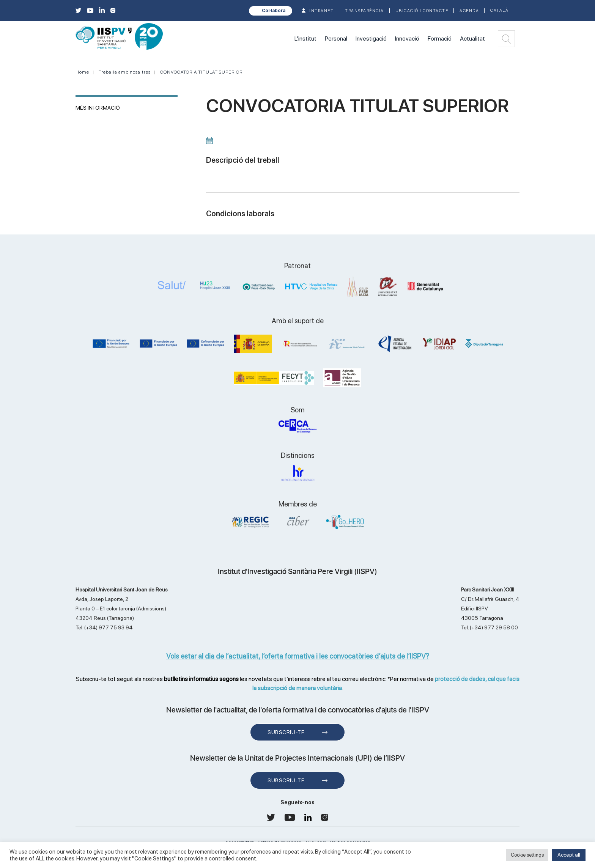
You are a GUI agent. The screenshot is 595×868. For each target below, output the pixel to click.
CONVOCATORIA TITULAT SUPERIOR (201, 72)
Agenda (469, 11)
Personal (336, 39)
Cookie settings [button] (527, 855)
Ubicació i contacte (422, 11)
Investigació (371, 39)
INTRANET (321, 11)
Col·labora (274, 11)
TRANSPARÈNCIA (364, 11)
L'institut (305, 39)
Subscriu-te (286, 732)
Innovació (407, 39)
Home (82, 72)
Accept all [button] (569, 855)
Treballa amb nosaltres (125, 72)
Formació (440, 39)
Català (499, 10)
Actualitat (472, 39)
